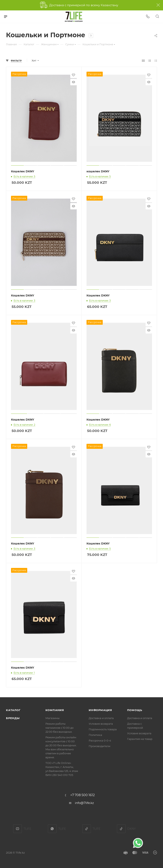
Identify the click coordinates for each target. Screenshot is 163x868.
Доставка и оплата (101, 718)
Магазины (52, 718)
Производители (100, 746)
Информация (100, 710)
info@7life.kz (84, 803)
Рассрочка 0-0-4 (100, 740)
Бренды (13, 718)
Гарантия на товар (140, 739)
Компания (55, 710)
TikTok (87, 829)
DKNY (121, 829)
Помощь (135, 710)
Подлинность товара (103, 729)
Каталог (13, 710)
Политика (95, 735)
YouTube (18, 829)
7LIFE (52, 829)
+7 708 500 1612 (83, 795)
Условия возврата (101, 724)
